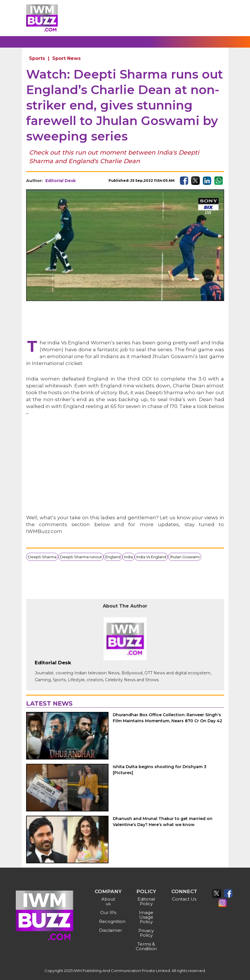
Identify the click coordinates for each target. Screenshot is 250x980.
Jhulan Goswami (185, 557)
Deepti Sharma (42, 557)
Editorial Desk (61, 181)
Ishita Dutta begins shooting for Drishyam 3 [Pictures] (160, 770)
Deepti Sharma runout (81, 557)
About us (108, 901)
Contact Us (184, 899)
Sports (37, 58)
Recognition (109, 921)
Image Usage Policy (146, 917)
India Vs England (151, 557)
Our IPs (108, 912)
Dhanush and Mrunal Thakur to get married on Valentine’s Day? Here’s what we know (163, 822)
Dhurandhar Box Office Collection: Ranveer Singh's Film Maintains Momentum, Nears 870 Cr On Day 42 (167, 718)
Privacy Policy (146, 933)
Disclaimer (109, 930)
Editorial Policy (146, 901)
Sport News (66, 58)
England (113, 557)
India (128, 557)
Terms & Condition (146, 946)
